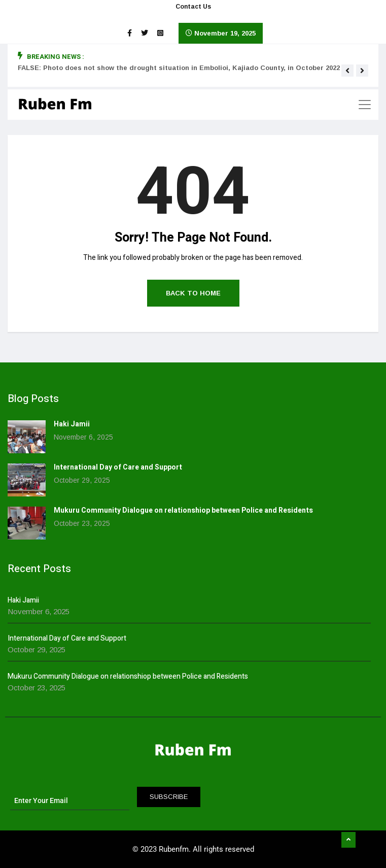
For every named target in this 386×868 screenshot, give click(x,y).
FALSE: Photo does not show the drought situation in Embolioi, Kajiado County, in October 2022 (179, 68)
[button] (347, 71)
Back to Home (193, 293)
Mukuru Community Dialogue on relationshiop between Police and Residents (183, 510)
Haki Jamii (72, 424)
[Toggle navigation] (365, 105)
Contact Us (193, 7)
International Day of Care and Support (118, 467)
